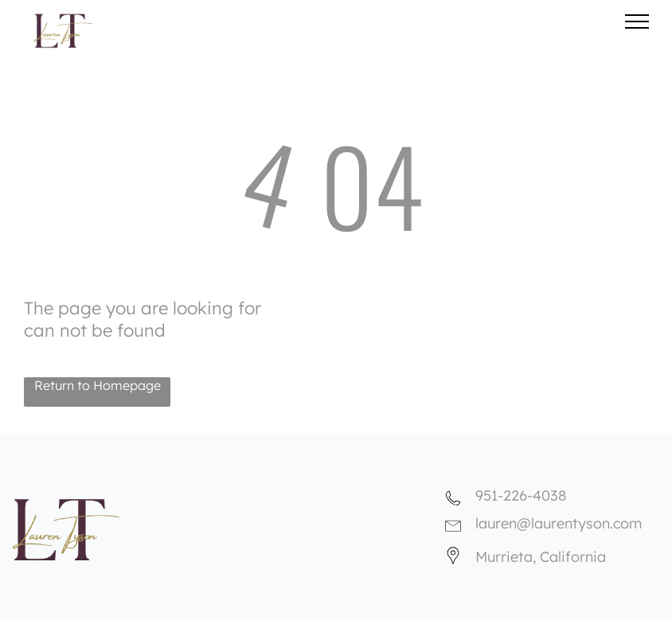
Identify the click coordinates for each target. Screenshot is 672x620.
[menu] (637, 21)
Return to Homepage (98, 385)
